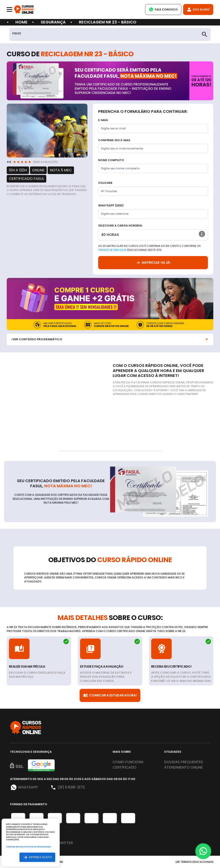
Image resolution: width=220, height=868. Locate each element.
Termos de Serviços (112, 250)
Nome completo (111, 160)
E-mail (103, 120)
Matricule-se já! (153, 263)
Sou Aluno (198, 9)
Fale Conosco (163, 9)
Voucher (105, 183)
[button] (202, 234)
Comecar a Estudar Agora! (110, 695)
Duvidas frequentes (184, 762)
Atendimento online (183, 767)
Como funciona (128, 762)
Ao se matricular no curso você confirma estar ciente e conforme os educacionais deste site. (149, 248)
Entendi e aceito (37, 857)
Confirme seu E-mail (114, 140)
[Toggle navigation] (10, 9)
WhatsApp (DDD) (111, 205)
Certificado (125, 767)
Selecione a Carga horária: (120, 226)
